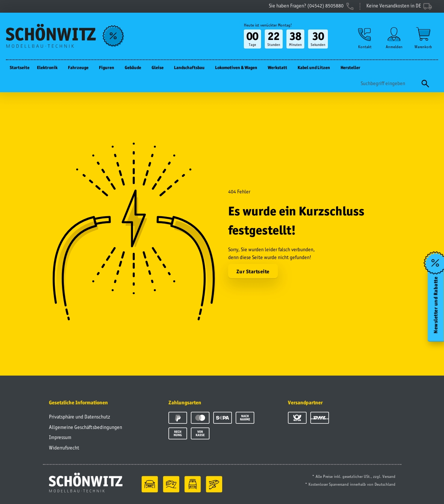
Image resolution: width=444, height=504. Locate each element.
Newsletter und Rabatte (436, 305)
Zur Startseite (253, 271)
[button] (365, 38)
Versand (389, 476)
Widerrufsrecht (64, 448)
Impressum (60, 437)
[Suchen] (389, 83)
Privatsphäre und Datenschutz (80, 417)
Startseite (20, 67)
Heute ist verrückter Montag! (268, 25)
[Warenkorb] (423, 38)
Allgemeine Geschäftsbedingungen (86, 427)
